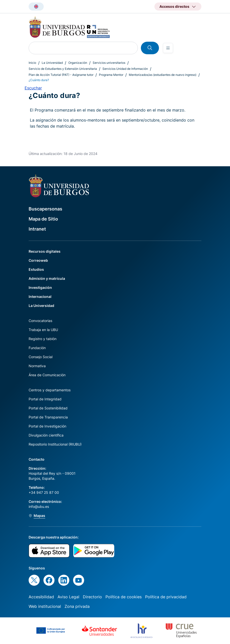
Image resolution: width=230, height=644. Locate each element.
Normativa (37, 366)
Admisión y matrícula (47, 278)
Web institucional (45, 606)
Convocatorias (40, 321)
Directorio (92, 597)
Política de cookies (124, 597)
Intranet (37, 229)
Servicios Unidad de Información (125, 69)
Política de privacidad (166, 597)
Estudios (36, 269)
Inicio (32, 63)
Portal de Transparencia (48, 417)
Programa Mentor (111, 75)
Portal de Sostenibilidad (48, 408)
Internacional (40, 297)
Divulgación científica (46, 435)
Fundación (37, 348)
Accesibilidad (41, 597)
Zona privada (77, 606)
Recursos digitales (45, 251)
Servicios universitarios (109, 63)
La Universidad (52, 63)
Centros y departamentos (50, 390)
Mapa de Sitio (43, 219)
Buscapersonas (45, 209)
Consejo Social (41, 357)
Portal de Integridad (45, 399)
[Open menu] (168, 48)
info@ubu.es (39, 506)
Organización (78, 63)
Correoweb (38, 260)
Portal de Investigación (47, 426)
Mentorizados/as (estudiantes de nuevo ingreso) (163, 75)
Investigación (40, 287)
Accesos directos (174, 6)
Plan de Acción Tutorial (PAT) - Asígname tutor (61, 75)
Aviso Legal (68, 597)
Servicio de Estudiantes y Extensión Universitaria (63, 69)
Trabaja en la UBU (43, 330)
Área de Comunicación (47, 375)
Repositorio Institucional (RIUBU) (55, 444)
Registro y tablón (43, 339)
